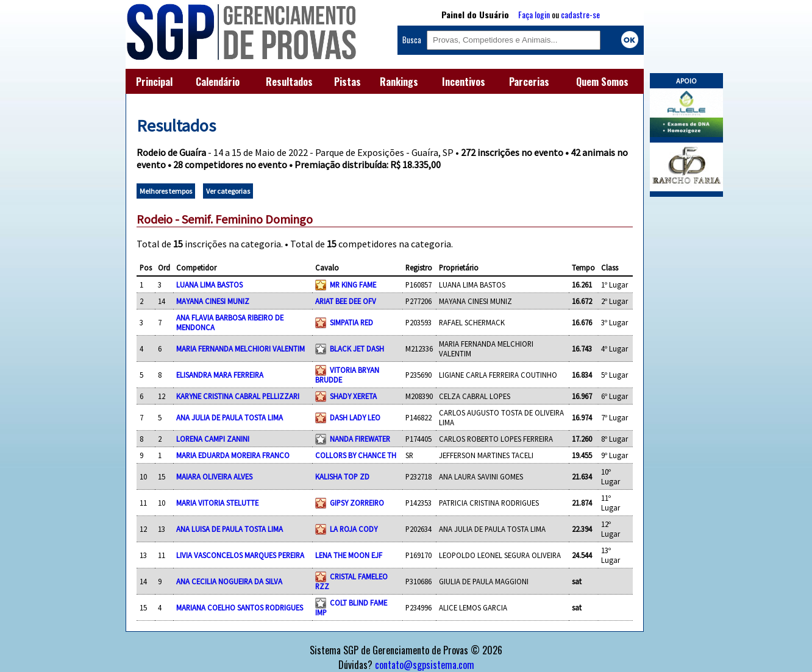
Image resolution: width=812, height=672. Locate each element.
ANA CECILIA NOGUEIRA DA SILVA (229, 581)
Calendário (218, 82)
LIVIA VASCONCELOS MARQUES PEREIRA (240, 555)
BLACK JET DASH (357, 348)
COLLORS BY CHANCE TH (356, 455)
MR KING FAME (353, 285)
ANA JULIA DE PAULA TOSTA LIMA (230, 417)
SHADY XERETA (353, 396)
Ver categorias (228, 191)
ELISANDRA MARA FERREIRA (220, 375)
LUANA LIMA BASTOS (209, 285)
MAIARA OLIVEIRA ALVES (214, 476)
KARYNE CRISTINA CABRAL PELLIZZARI (238, 396)
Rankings (399, 82)
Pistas (347, 82)
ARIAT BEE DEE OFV (346, 301)
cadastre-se (580, 14)
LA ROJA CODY (354, 529)
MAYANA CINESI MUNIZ (213, 301)
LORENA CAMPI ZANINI (213, 439)
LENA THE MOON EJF (349, 555)
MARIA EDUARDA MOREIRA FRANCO (233, 455)
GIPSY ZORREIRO (357, 503)
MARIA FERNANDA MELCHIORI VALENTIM (240, 348)
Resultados (289, 82)
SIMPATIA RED (351, 322)
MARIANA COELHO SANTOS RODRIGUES (240, 607)
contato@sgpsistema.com (425, 665)
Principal (154, 82)
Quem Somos (602, 82)
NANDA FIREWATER (360, 439)
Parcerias (529, 82)
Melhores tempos (166, 191)
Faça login (534, 14)
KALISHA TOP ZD (342, 476)
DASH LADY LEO (355, 417)
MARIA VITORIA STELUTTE (217, 503)
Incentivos (464, 82)
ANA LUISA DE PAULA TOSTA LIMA (230, 529)
